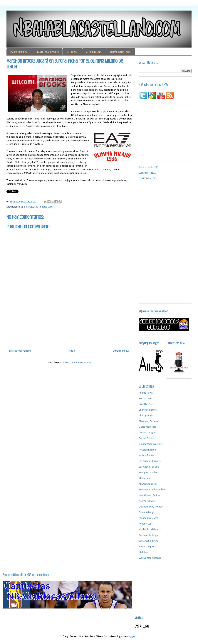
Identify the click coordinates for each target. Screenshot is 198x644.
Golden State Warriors (151, 444)
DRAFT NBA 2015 (148, 179)
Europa (21, 207)
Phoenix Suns (146, 524)
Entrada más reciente (20, 351)
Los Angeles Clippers (150, 461)
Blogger (131, 637)
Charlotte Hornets (148, 410)
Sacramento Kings (148, 535)
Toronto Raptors (147, 547)
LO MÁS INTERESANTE (121, 52)
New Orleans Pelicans (150, 495)
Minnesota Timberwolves (152, 490)
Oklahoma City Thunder (151, 507)
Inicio (72, 351)
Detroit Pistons (147, 438)
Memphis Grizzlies (148, 473)
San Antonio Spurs (148, 541)
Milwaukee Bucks (148, 484)
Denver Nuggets (147, 433)
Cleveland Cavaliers (149, 421)
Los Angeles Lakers (45, 207)
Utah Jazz (144, 552)
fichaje (30, 207)
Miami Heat (145, 478)
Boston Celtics (146, 399)
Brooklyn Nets (146, 404)
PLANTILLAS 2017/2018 (47, 52)
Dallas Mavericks (148, 427)
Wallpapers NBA (147, 173)
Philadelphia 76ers (148, 518)
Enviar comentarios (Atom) (77, 363)
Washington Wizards (150, 558)
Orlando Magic (147, 512)
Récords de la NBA (149, 167)
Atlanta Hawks (146, 393)
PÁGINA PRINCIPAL (19, 52)
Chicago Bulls (146, 416)
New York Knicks (147, 501)
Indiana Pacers (146, 455)
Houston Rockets (148, 450)
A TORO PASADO (94, 52)
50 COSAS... (72, 52)
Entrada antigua (121, 351)
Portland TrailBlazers (150, 530)
